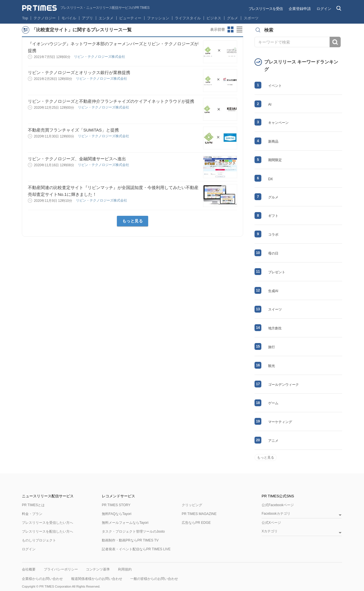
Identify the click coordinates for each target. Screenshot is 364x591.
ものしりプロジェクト (39, 540)
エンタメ (106, 18)
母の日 (273, 253)
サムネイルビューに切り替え (231, 30)
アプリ (87, 18)
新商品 (273, 141)
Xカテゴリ (270, 531)
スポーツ (251, 18)
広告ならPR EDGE (196, 523)
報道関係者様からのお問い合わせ (97, 579)
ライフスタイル (188, 18)
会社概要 (29, 569)
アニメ (273, 441)
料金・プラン (32, 514)
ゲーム (273, 403)
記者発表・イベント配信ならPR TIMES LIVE (136, 549)
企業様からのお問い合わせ (42, 579)
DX (271, 179)
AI (270, 104)
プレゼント (277, 272)
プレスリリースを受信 (266, 9)
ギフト (273, 216)
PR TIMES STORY (116, 505)
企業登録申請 (300, 9)
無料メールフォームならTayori (125, 523)
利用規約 (125, 569)
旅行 (272, 347)
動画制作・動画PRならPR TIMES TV (130, 540)
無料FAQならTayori (117, 514)
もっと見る (133, 221)
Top (25, 18)
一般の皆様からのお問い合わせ (154, 579)
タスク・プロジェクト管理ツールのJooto (133, 532)
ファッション (158, 18)
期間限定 (275, 160)
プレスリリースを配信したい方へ (47, 532)
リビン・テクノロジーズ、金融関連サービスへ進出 (77, 159)
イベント (275, 86)
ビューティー (130, 18)
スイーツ (275, 309)
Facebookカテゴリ (276, 514)
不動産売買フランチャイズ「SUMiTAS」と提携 (73, 130)
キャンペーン (278, 123)
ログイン (324, 9)
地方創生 (275, 328)
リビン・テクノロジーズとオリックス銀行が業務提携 (79, 72)
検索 (335, 42)
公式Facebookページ (278, 505)
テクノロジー (45, 18)
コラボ (273, 235)
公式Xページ (271, 523)
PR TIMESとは (33, 505)
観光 (272, 366)
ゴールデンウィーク (284, 385)
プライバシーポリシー (61, 569)
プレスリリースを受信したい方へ (47, 523)
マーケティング (280, 422)
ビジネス (214, 18)
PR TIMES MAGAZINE (199, 514)
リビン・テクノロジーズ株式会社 (100, 57)
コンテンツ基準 (98, 569)
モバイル (69, 18)
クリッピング (192, 505)
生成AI (273, 291)
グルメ (232, 18)
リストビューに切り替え (240, 30)
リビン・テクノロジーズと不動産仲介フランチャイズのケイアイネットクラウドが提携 (111, 101)
